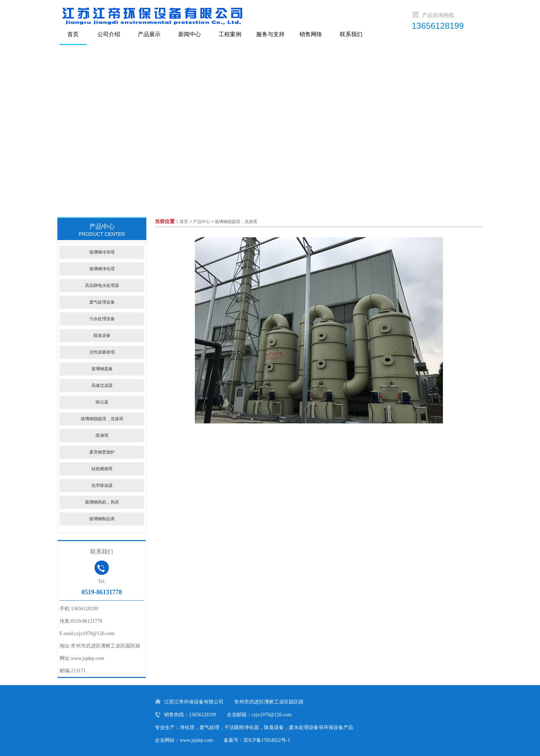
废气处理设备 (102, 302)
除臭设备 (102, 335)
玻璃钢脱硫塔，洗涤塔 (236, 222)
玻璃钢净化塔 (102, 269)
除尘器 (102, 402)
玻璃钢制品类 (102, 519)
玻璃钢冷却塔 (102, 252)
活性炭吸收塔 (102, 352)
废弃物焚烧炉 (102, 452)
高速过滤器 (102, 385)
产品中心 (202, 222)
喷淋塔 (102, 435)
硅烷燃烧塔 (102, 469)
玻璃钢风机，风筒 (102, 502)
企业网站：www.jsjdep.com (184, 740)
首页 (184, 222)
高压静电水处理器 (102, 285)
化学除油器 (102, 485)
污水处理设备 (102, 319)
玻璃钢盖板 (102, 369)
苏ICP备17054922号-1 (267, 740)
